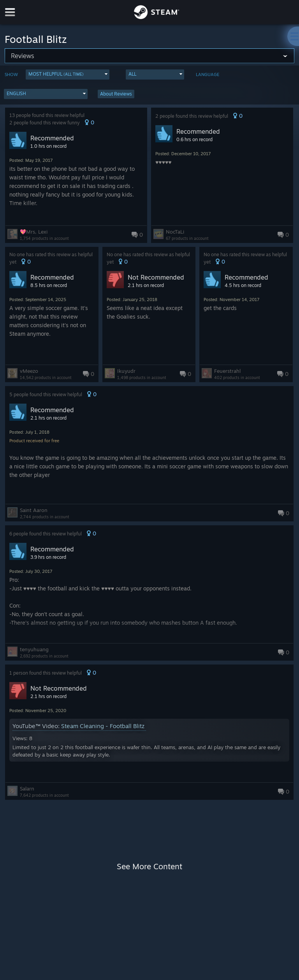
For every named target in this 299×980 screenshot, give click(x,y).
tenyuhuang (34, 649)
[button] (68, 74)
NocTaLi (175, 232)
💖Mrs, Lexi (34, 232)
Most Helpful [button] (56, 74)
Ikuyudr (126, 371)
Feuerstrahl (227, 371)
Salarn (27, 789)
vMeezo (29, 371)
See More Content (149, 866)
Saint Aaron (34, 510)
